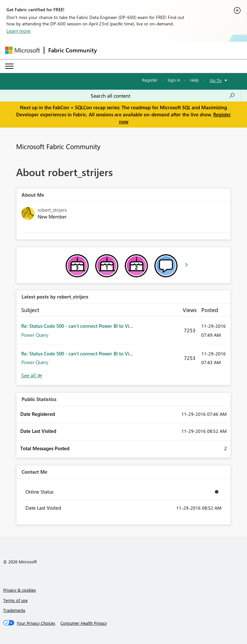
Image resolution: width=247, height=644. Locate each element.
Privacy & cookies (20, 590)
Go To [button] (216, 80)
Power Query (35, 335)
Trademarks (14, 610)
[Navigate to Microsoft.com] (23, 50)
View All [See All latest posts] (32, 376)
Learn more (18, 31)
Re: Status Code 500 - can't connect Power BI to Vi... (77, 326)
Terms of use (15, 600)
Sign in (174, 80)
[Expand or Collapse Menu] (9, 66)
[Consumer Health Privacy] (84, 623)
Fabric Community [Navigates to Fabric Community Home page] (73, 50)
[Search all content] (163, 96)
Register (150, 80)
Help (194, 80)
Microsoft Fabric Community (58, 146)
